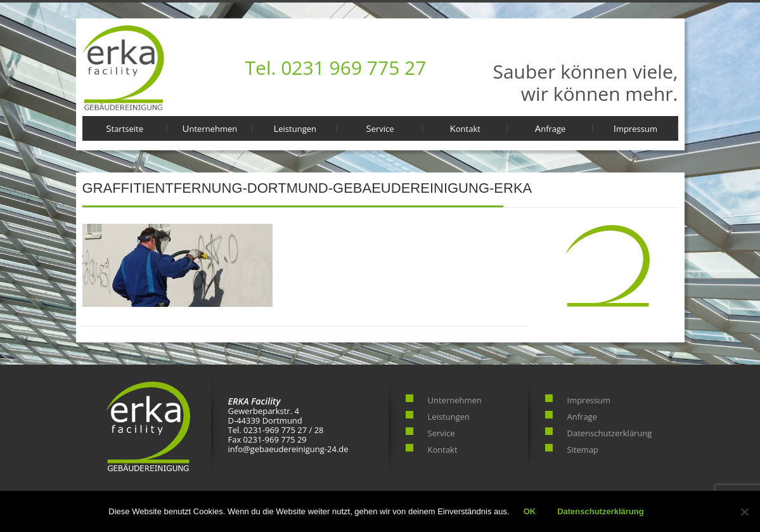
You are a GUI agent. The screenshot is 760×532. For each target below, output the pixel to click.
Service (380, 128)
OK (530, 511)
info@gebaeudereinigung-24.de (288, 449)
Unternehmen (210, 128)
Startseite (125, 128)
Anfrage (551, 128)
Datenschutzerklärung (610, 433)
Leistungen (295, 128)
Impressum (635, 128)
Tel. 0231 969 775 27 (336, 68)
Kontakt (465, 128)
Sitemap (583, 450)
